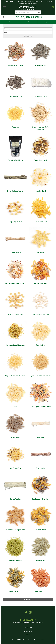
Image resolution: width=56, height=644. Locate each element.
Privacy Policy (28, 631)
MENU (4, 7)
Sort (5, 26)
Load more (28, 599)
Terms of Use (28, 628)
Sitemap (28, 635)
